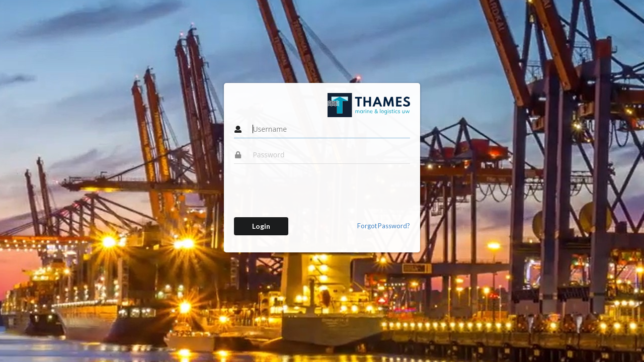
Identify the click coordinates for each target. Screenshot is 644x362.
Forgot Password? (384, 226)
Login (261, 226)
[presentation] (310, 191)
